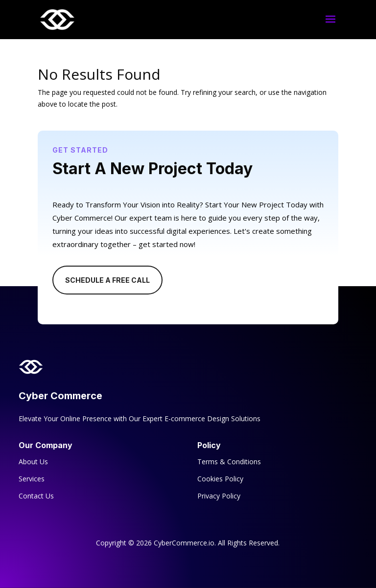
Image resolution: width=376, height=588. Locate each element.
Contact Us (36, 496)
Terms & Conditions (229, 462)
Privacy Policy (219, 496)
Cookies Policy (220, 479)
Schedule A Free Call (107, 280)
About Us (33, 462)
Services (32, 479)
